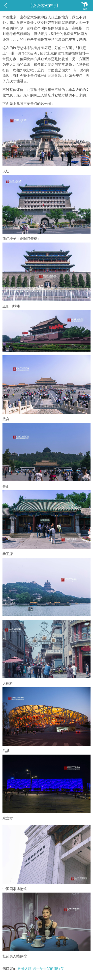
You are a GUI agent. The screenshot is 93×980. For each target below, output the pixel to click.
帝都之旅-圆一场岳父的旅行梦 (41, 968)
